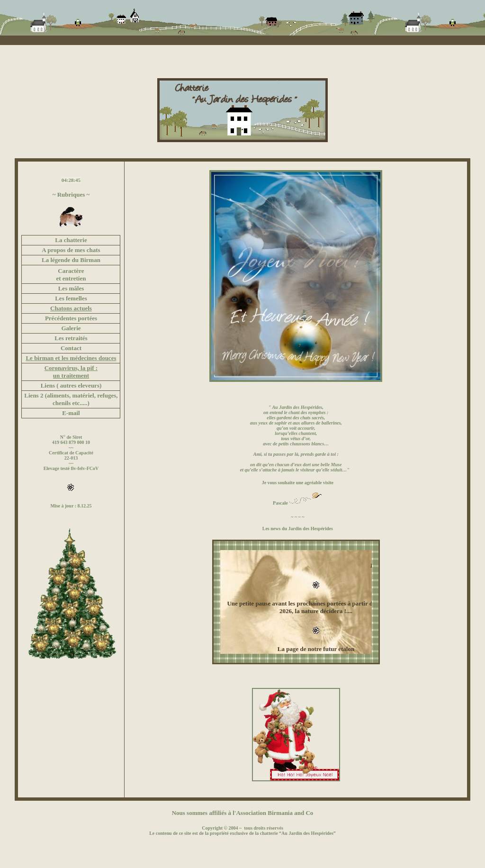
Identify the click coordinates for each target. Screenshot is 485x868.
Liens (31, 395)
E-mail (71, 413)
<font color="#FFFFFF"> (296, 602)
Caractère (71, 271)
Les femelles (71, 298)
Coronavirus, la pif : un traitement (71, 372)
